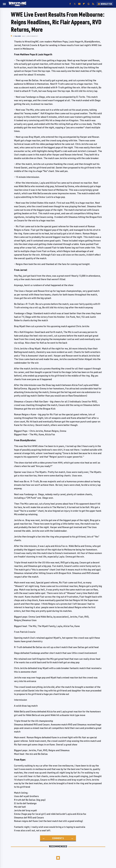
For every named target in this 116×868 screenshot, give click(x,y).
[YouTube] (79, 4)
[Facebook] (70, 4)
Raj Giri (18, 36)
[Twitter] (75, 4)
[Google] (89, 4)
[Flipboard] (84, 4)
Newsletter (105, 4)
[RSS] (93, 4)
